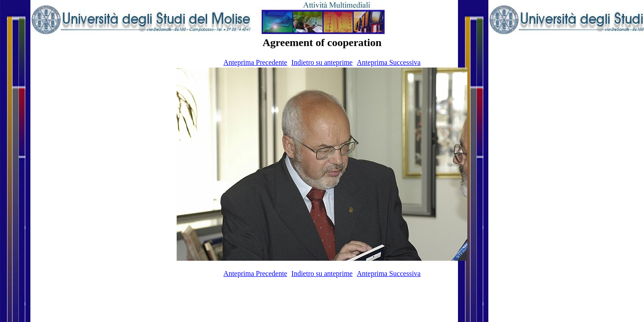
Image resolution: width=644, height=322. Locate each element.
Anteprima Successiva (389, 62)
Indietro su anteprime (322, 62)
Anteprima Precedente (256, 62)
